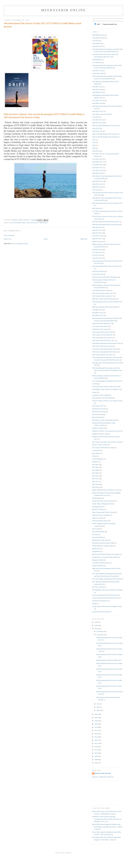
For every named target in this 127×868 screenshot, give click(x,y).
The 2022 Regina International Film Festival (106, 579)
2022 (96, 714)
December (100, 631)
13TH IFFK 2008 (98, 73)
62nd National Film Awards (101, 290)
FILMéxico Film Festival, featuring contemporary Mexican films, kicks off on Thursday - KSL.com (107, 819)
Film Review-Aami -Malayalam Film (104, 420)
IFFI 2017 (95, 481)
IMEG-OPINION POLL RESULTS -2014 (106, 490)
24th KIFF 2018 (97, 173)
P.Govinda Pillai (97, 537)
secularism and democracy (101, 563)
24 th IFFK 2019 (98, 170)
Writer (94, 604)
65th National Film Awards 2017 (103, 296)
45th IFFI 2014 (97, 230)
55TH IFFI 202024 (98, 271)
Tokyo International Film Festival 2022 (105, 595)
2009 (96, 756)
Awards (95, 392)
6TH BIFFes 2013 (98, 315)
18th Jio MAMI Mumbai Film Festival (105, 126)
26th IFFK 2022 (97, 187)
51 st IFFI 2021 (97, 252)
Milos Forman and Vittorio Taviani (103, 512)
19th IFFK (96, 128)
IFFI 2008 (95, 470)
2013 (96, 743)
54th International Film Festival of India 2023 (29, 223)
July (98, 704)
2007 (96, 763)
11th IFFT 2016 (97, 46)
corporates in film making (101, 395)
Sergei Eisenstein (98, 566)
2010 (96, 753)
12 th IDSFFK (97, 62)
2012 (94, 140)
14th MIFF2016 (97, 92)
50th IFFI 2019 (97, 250)
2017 (96, 730)
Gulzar (94, 456)
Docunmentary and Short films (102, 398)
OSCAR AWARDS (98, 532)
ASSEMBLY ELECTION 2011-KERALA (106, 389)
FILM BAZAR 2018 (99, 409)
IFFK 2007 (96, 487)
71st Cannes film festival (100, 326)
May (98, 707)
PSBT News (96, 549)
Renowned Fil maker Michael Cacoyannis (106, 554)
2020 (96, 721)
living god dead (97, 507)
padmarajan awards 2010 (100, 540)
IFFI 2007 (95, 467)
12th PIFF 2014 (97, 71)
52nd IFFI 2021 (97, 258)
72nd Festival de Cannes (100, 329)
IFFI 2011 (95, 476)
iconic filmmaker (98, 459)
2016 (96, 734)
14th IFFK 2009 (97, 90)
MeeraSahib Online (64, 10)
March (99, 710)
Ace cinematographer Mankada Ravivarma (106, 381)
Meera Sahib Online (103, 773)
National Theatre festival (100, 521)
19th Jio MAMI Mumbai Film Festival (105, 134)
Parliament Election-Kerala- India (103, 543)
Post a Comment (9, 235)
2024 (96, 625)
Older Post (84, 239)
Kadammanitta (97, 498)
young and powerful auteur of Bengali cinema (107, 606)
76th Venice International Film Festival (105, 352)
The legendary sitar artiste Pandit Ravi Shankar (107, 590)
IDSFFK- (95, 462)
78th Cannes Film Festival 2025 (102, 355)
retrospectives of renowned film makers (105, 557)
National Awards (98, 518)
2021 (96, 717)
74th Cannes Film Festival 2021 (102, 335)
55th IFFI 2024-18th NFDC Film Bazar (105, 277)
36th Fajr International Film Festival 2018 (106, 224)
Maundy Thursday (98, 509)
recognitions (96, 551)
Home (46, 239)
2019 (94, 145)
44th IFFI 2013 (97, 227)
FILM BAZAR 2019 (99, 412)
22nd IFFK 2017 (98, 162)
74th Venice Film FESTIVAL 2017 (103, 340)
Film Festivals (97, 414)
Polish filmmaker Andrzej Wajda (103, 546)
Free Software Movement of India (103, 448)
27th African (96, 190)
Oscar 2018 (96, 529)
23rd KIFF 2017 (97, 168)
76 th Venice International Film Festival (105, 349)
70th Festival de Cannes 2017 (102, 323)
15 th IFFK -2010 (98, 100)
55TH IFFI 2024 (97, 274)
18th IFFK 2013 (97, 123)
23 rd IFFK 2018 (98, 165)
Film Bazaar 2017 (98, 406)
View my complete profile (103, 777)
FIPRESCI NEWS (98, 428)
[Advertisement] (103, 793)
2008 (96, 760)
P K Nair (95, 534)
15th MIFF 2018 (97, 103)
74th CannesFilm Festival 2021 (102, 338)
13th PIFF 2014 (97, 87)
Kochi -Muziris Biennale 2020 (102, 504)
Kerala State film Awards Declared (103, 501)
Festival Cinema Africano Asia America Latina (107, 401)
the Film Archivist (98, 587)
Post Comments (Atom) (20, 244)
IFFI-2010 (95, 484)
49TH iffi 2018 (97, 242)
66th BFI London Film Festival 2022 (104, 299)
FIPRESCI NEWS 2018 (100, 434)
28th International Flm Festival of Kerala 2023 (107, 203)
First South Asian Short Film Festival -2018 (106, 442)
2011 (96, 750)
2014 (96, 740)
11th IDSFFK (97, 43)
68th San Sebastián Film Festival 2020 (105, 307)
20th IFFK (96, 151)
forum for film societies (100, 445)
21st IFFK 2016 (97, 159)
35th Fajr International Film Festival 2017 (106, 222)
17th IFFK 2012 (97, 120)
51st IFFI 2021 (97, 255)
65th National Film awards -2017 (103, 293)
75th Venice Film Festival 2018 (102, 346)
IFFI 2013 (95, 479)
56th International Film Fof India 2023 (109, 660)
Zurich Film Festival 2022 (101, 612)
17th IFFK (96, 117)
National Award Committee (101, 515)
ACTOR (95, 384)
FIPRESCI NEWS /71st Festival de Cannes (106, 431)
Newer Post (7, 239)
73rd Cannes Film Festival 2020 (103, 332)
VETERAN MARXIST (100, 601)
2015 (96, 737)
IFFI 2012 (95, 465)
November (100, 635)
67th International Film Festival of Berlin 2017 (107, 302)
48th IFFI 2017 (97, 239)
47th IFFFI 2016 (97, 236)
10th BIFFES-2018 (98, 38)
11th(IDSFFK (97, 60)
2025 (96, 622)
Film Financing (97, 417)
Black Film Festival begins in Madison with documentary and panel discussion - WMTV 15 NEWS (107, 827)
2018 (94, 142)
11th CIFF (95, 41)
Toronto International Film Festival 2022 (105, 598)
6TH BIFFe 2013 (98, 313)
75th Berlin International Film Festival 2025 (106, 343)
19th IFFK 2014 (97, 131)
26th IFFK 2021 (97, 184)
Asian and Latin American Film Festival (105, 387)
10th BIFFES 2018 (98, 35)
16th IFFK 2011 (97, 111)
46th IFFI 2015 (97, 233)
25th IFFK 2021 (97, 181)
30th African (96, 208)
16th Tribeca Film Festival (101, 114)
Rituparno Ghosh (98, 560)
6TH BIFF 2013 (97, 310)
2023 (94, 148)
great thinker (96, 453)
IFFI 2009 (95, 473)
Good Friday (96, 450)
